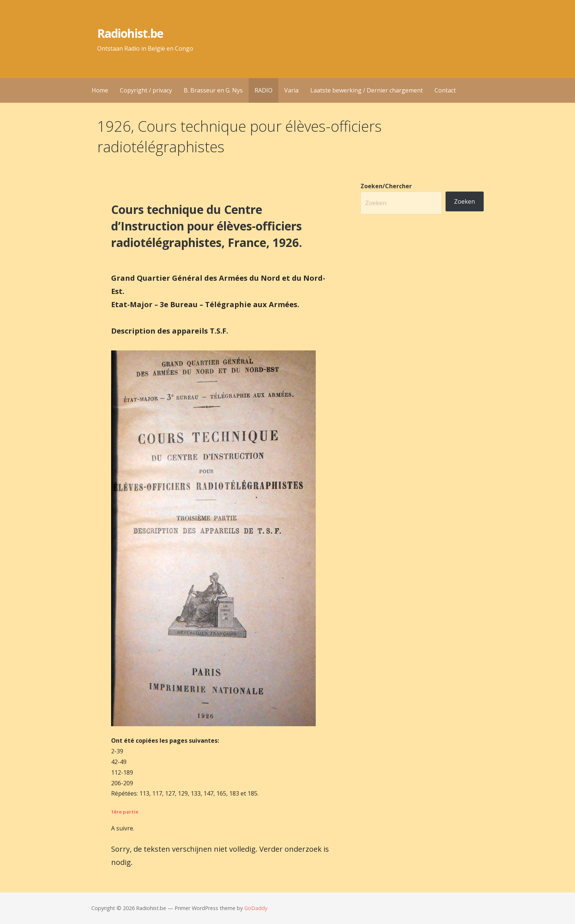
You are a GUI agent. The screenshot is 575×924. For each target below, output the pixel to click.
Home (100, 90)
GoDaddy (256, 908)
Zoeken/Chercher (386, 186)
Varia (291, 90)
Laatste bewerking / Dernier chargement (367, 90)
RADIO (263, 90)
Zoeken (464, 201)
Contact (445, 90)
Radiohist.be (130, 33)
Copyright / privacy (146, 90)
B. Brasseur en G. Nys (213, 90)
